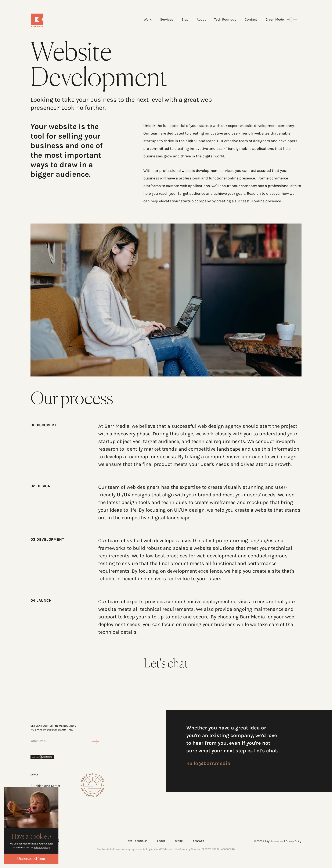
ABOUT (161, 841)
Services (167, 19)
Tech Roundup (225, 19)
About (201, 19)
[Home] (53, 20)
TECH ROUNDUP (137, 841)
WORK (179, 841)
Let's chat (166, 664)
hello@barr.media (208, 763)
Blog (185, 19)
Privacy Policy (293, 841)
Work (148, 19)
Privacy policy (42, 847)
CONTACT (198, 841)
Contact (251, 19)
